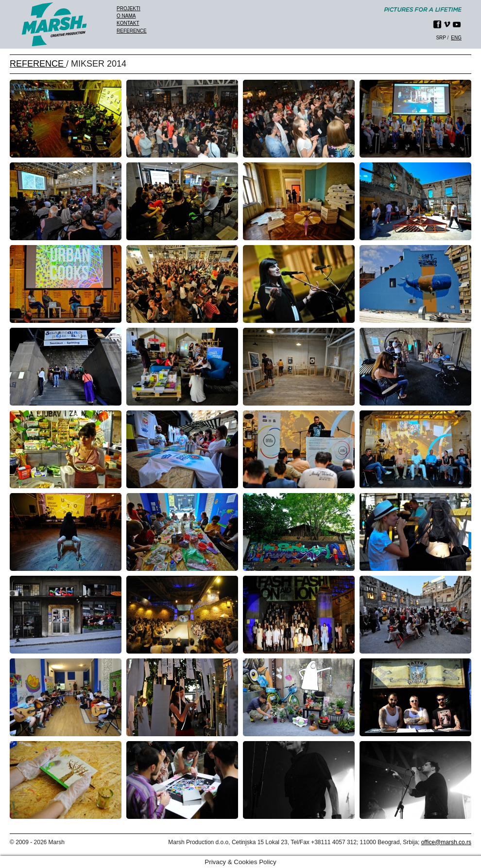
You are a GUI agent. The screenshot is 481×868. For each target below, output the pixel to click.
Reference (132, 31)
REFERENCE (38, 64)
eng (456, 38)
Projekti (129, 9)
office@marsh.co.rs (446, 842)
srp (441, 38)
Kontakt (128, 23)
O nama (126, 16)
